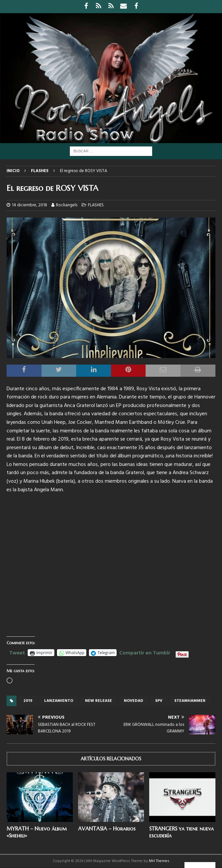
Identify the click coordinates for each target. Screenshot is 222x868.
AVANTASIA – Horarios (107, 829)
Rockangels (67, 205)
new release (98, 701)
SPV (159, 701)
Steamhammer (190, 701)
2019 (28, 701)
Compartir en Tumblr (145, 652)
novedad (134, 701)
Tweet (17, 652)
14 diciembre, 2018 (29, 205)
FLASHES (96, 205)
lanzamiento (59, 701)
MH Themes (159, 861)
